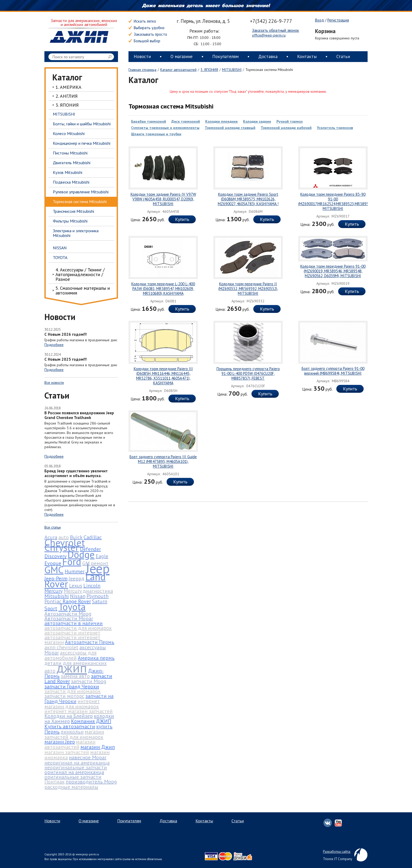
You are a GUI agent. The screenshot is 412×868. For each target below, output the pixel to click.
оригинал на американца (74, 772)
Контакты (307, 56)
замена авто (75, 676)
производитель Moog (91, 782)
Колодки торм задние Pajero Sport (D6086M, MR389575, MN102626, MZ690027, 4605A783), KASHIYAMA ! (248, 199)
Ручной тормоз (290, 121)
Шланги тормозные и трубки (156, 134)
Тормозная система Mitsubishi (171, 106)
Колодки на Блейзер (69, 716)
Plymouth (97, 596)
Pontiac (53, 601)
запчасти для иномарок (73, 691)
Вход (320, 20)
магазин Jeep (60, 742)
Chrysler (62, 547)
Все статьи (53, 527)
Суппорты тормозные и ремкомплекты (165, 128)
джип (72, 668)
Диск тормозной (186, 121)
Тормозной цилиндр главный (230, 128)
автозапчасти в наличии (74, 623)
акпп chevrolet (61, 647)
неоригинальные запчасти (76, 767)
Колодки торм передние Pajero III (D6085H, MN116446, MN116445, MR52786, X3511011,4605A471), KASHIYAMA (163, 376)
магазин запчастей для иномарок (74, 734)
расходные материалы (71, 787)
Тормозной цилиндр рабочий (286, 128)
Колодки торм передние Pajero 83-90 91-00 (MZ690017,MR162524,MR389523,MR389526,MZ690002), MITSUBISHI (346, 201)
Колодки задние (257, 121)
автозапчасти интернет (72, 633)
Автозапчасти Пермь (90, 642)
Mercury (53, 591)
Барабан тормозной (149, 121)
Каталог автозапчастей (178, 70)
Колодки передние (222, 121)
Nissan (78, 596)
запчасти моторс (64, 696)
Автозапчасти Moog (68, 614)
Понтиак (55, 782)
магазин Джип (98, 747)
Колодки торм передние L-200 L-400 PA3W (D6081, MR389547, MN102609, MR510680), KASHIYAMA (163, 289)
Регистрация (338, 20)
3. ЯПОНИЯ (209, 70)
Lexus (76, 586)
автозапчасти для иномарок (78, 628)
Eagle (102, 556)
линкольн (72, 732)
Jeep (98, 568)
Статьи (343, 56)
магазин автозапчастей (70, 744)
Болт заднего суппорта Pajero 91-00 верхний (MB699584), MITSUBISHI (333, 371)
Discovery (55, 556)
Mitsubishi (57, 596)
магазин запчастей (67, 752)
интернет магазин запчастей (79, 711)
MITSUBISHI (232, 70)
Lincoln (92, 586)
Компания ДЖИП (91, 721)
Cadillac (93, 537)
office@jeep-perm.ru (269, 35)
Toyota (72, 607)
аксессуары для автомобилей (70, 655)
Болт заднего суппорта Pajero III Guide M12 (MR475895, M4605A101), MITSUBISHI (163, 461)
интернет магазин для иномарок (72, 704)
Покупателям (225, 56)
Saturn (100, 601)
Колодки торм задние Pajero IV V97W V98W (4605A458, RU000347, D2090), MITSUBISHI (163, 199)
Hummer (75, 571)
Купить (182, 219)
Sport (51, 608)
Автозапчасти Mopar (69, 618)
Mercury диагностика (88, 591)
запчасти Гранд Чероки (72, 686)
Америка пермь (96, 658)
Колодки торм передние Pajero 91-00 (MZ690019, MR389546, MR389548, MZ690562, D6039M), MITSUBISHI (333, 271)
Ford (72, 561)
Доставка (268, 56)
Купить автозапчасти (70, 726)
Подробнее (54, 345)
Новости (142, 56)
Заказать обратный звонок (275, 30)
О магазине (182, 56)
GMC (54, 570)
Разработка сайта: (337, 852)
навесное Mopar (88, 757)
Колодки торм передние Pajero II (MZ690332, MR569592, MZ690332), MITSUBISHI (248, 289)
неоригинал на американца (77, 763)
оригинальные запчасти (73, 777)
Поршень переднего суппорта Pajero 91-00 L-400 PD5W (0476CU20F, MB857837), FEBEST (248, 373)
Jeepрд (76, 578)
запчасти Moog (89, 681)
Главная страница (142, 70)
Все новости (54, 383)
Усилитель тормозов (335, 128)
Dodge (81, 554)
